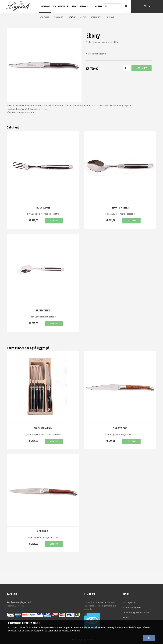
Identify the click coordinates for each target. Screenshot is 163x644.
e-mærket (102, 602)
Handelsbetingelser (82, 6)
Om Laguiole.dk (61, 6)
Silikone (110, 17)
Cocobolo (43, 531)
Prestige (72, 17)
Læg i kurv (54, 221)
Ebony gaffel (43, 208)
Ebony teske (43, 310)
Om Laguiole (129, 602)
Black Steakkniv (43, 428)
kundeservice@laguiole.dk (19, 602)
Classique (58, 17)
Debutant (44, 17)
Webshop (45, 6)
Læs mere (75, 631)
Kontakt (99, 6)
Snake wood (120, 428)
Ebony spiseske (120, 208)
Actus (83, 17)
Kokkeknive (96, 17)
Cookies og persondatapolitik (137, 612)
